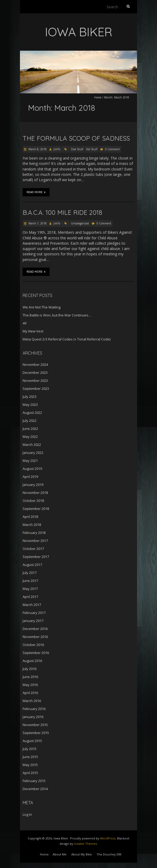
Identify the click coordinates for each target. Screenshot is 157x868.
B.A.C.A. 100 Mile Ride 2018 (62, 212)
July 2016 (30, 669)
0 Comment (112, 149)
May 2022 (30, 437)
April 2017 (30, 597)
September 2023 (36, 389)
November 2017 (35, 541)
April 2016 (30, 693)
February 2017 (34, 613)
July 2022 (30, 421)
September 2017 (36, 557)
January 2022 (33, 453)
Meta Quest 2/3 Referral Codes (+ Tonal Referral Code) (67, 339)
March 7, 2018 (37, 223)
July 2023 (30, 397)
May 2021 (30, 461)
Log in (27, 814)
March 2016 (32, 701)
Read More (36, 192)
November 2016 (35, 637)
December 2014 (35, 789)
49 (24, 323)
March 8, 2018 (37, 149)
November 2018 (35, 493)
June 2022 (30, 429)
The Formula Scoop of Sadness (76, 138)
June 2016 (30, 677)
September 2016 (36, 653)
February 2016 (34, 709)
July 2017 (30, 573)
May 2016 (30, 685)
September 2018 (36, 509)
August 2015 (32, 741)
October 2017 (33, 549)
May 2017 (30, 589)
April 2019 (30, 477)
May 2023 (30, 405)
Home (98, 97)
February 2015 (34, 781)
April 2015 (30, 773)
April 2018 (30, 517)
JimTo (57, 149)
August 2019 (32, 469)
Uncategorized (80, 223)
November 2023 (35, 381)
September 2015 (36, 733)
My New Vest (33, 331)
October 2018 (33, 501)
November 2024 (35, 364)
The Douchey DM (109, 854)
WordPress (108, 838)
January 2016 (33, 717)
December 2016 (35, 629)
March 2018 (32, 525)
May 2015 (30, 765)
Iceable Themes (85, 844)
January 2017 (33, 621)
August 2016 (32, 661)
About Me (60, 854)
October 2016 (33, 645)
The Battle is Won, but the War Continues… (57, 315)
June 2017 (30, 581)
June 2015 (30, 757)
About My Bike (82, 854)
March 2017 (32, 605)
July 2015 (30, 749)
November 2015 (35, 725)
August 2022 (32, 413)
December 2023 (35, 372)
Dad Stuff (77, 149)
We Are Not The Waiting (42, 307)
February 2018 (34, 533)
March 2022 (32, 445)
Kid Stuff (92, 149)
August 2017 (32, 565)
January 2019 (33, 485)
